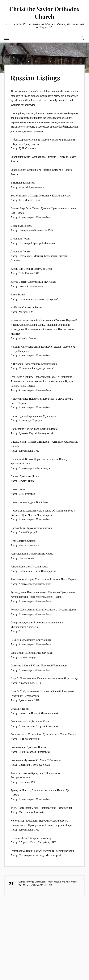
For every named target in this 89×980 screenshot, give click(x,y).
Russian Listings (35, 78)
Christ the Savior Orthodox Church (44, 13)
